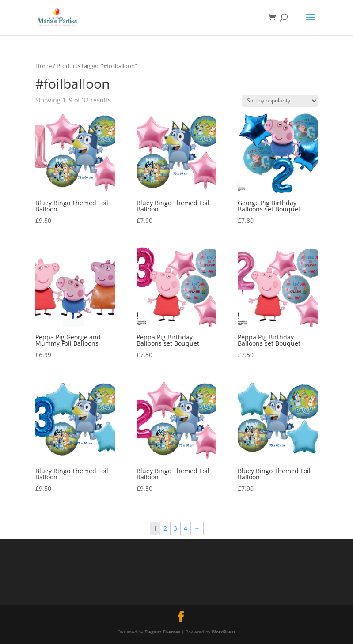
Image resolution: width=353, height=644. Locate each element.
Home (44, 66)
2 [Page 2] (165, 528)
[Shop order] (280, 101)
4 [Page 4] (186, 528)
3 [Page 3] (175, 528)
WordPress (224, 632)
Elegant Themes (162, 632)
